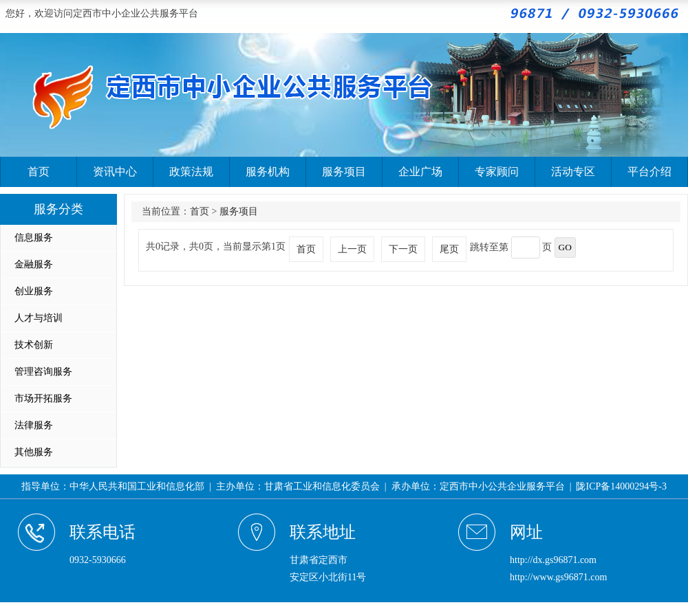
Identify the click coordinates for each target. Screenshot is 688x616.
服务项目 (344, 172)
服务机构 (268, 172)
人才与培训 (39, 318)
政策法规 (191, 172)
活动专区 (573, 172)
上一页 (352, 249)
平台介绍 (649, 172)
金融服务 (34, 264)
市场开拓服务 (43, 398)
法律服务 (34, 425)
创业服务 (34, 291)
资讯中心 (115, 172)
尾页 (449, 249)
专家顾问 (497, 172)
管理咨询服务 (43, 372)
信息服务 (34, 238)
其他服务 (34, 452)
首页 (39, 172)
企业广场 (420, 172)
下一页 (403, 249)
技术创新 (34, 345)
